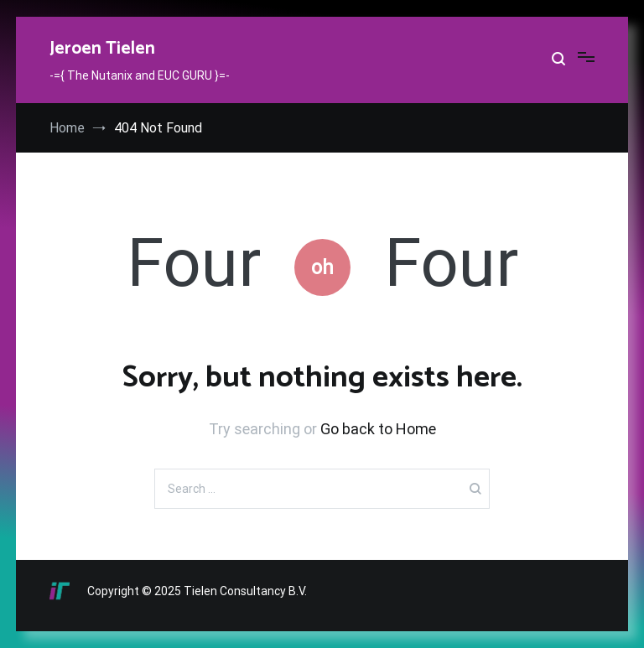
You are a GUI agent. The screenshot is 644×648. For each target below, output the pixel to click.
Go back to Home (378, 429)
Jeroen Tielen (102, 49)
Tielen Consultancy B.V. (245, 591)
